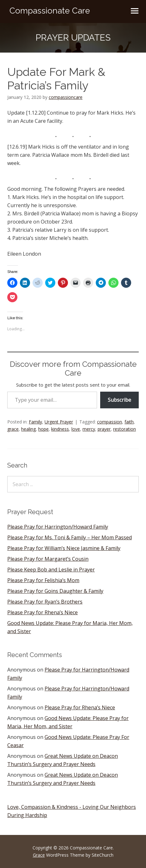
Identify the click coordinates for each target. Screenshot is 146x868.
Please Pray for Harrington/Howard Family (58, 527)
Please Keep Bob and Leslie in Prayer (51, 570)
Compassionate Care (50, 11)
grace (13, 429)
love (76, 429)
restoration (125, 429)
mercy (89, 429)
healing (28, 429)
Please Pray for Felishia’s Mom (43, 580)
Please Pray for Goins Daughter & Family (55, 591)
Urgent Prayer (59, 422)
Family (35, 422)
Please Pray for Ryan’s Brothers (45, 602)
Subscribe (119, 400)
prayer (104, 429)
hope (43, 429)
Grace (39, 855)
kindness (60, 429)
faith (129, 422)
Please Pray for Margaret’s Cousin (48, 559)
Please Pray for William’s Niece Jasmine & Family (64, 548)
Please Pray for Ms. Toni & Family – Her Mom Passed (70, 537)
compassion (109, 422)
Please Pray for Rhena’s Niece (43, 612)
